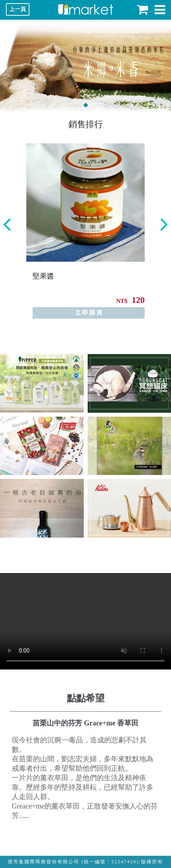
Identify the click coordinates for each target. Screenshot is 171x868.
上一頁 (18, 9)
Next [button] (164, 225)
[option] (85, 231)
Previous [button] (7, 225)
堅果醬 (43, 276)
